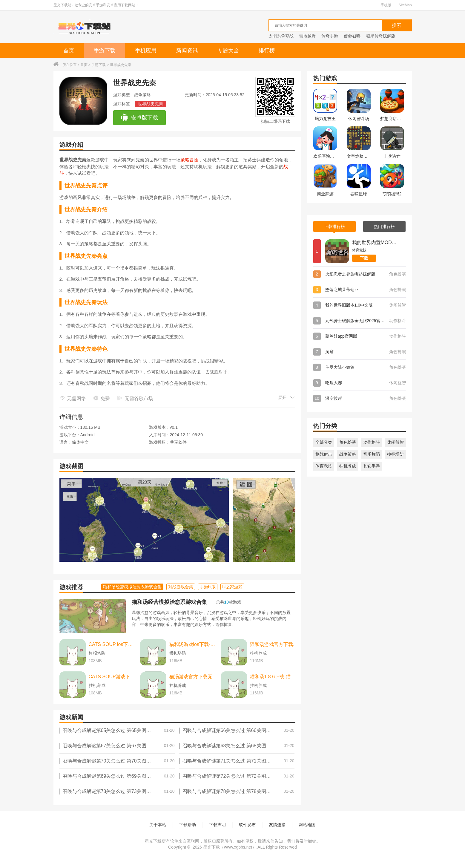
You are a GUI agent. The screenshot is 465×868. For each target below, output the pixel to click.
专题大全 (228, 50)
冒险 (194, 160)
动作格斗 (372, 442)
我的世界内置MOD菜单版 (375, 242)
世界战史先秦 (151, 104)
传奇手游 (330, 36)
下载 (364, 258)
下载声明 (217, 825)
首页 (69, 50)
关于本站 (158, 825)
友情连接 (277, 825)
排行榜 (267, 50)
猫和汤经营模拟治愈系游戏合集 (169, 602)
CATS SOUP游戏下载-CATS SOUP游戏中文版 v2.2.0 (113, 677)
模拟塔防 (395, 454)
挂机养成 (348, 466)
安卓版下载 (139, 118)
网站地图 (307, 825)
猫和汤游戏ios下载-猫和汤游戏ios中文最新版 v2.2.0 (194, 644)
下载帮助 (188, 825)
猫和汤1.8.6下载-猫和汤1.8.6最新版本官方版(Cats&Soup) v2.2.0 (274, 677)
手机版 (386, 5)
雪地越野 (307, 36)
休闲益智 (395, 442)
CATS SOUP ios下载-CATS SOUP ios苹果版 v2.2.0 (113, 644)
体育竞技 (324, 466)
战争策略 (348, 454)
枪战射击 (324, 454)
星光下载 (211, 847)
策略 (185, 160)
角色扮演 (348, 442)
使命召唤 (352, 36)
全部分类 (324, 442)
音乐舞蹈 (372, 454)
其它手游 (372, 466)
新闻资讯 (187, 50)
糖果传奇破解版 (381, 36)
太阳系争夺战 (281, 36)
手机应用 (146, 50)
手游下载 (105, 50)
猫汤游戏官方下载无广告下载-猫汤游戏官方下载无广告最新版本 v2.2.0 (194, 677)
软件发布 (247, 825)
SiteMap (405, 5)
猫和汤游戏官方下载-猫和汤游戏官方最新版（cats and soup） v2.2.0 (274, 644)
